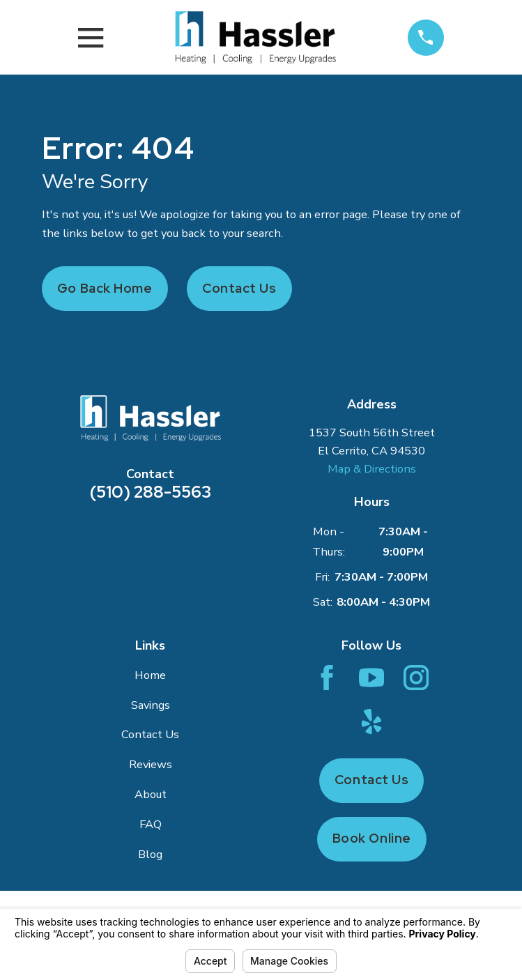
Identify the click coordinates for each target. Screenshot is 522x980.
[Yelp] (371, 721)
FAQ (151, 824)
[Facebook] (327, 677)
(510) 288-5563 (151, 492)
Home (150, 675)
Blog (150, 854)
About (151, 794)
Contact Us (239, 288)
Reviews (151, 764)
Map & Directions (372, 469)
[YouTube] (371, 677)
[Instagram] (416, 677)
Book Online (372, 838)
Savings (151, 705)
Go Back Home (105, 288)
